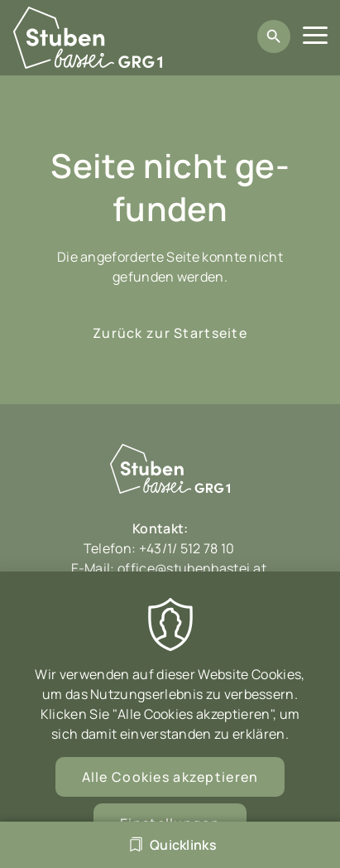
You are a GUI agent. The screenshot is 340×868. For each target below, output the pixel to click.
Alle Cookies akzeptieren (170, 791)
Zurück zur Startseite (170, 333)
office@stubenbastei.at (192, 568)
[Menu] (315, 38)
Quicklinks (183, 845)
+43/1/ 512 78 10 (188, 548)
